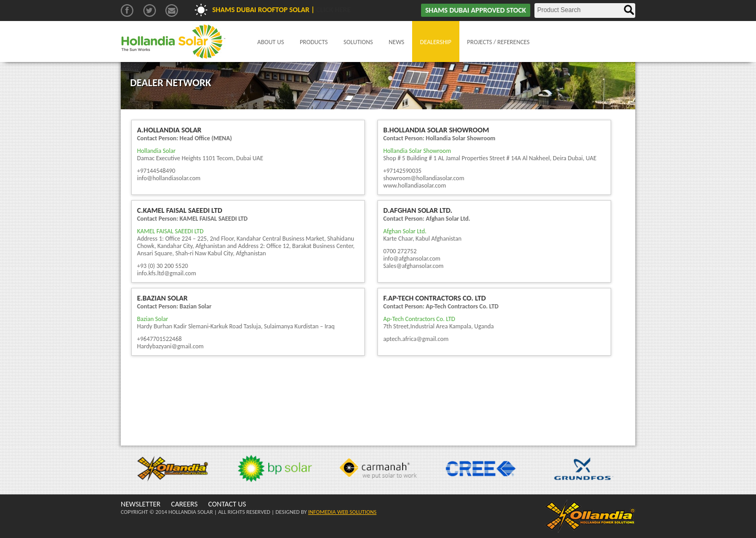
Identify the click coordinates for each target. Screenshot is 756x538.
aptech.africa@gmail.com (416, 339)
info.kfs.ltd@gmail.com (167, 273)
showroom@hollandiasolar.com (424, 178)
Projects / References (498, 42)
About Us (271, 42)
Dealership (436, 42)
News (396, 42)
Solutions (358, 42)
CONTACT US (227, 504)
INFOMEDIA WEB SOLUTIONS (342, 512)
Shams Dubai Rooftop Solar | (281, 10)
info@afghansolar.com (412, 258)
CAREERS (185, 504)
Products (314, 42)
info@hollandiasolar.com (169, 178)
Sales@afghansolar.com (413, 266)
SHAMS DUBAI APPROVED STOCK (476, 10)
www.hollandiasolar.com (415, 185)
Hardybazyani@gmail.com (170, 346)
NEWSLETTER (141, 504)
